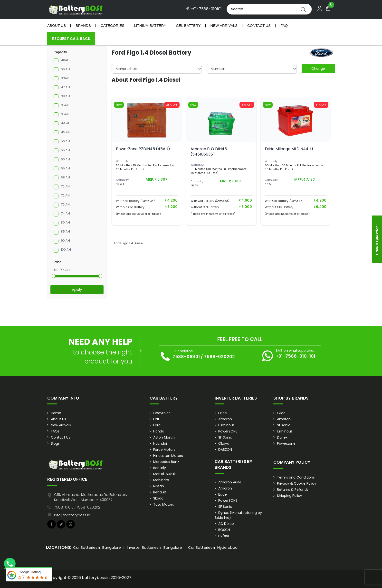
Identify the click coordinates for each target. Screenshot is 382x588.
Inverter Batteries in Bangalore (154, 547)
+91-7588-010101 (204, 9)
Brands (83, 25)
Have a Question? (377, 239)
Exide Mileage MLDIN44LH (289, 149)
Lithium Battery (150, 25)
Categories (112, 25)
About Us (57, 25)
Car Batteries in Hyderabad (213, 547)
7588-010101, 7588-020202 (77, 507)
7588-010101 (186, 357)
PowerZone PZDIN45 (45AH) (143, 149)
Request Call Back (71, 39)
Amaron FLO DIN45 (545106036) (209, 152)
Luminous (226, 425)
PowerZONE (228, 431)
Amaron (225, 419)
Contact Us (259, 25)
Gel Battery (188, 25)
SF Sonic (225, 437)
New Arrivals (224, 25)
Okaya (224, 443)
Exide (223, 413)
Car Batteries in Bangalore (97, 547)
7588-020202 (219, 357)
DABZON (225, 450)
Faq (284, 25)
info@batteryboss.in (72, 515)
